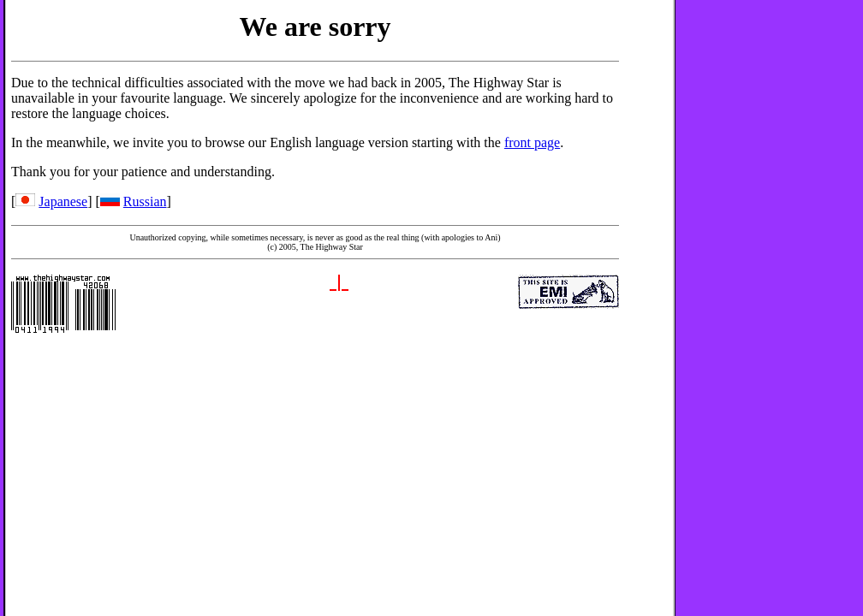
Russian (145, 201)
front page (532, 142)
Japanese (63, 201)
